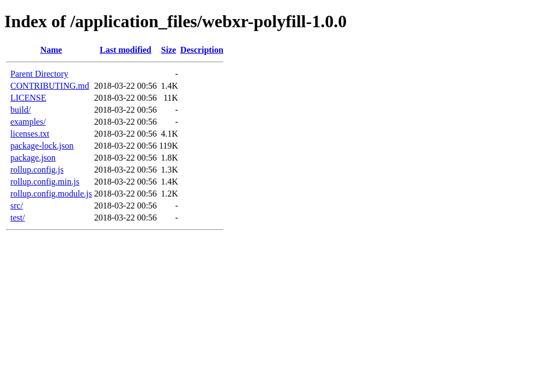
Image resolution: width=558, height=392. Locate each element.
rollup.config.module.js (51, 194)
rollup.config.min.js (45, 182)
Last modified (126, 50)
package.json (33, 158)
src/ (17, 206)
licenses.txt (30, 134)
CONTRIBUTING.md (50, 86)
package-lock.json (42, 146)
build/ (20, 110)
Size (169, 50)
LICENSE (28, 98)
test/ (18, 218)
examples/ (28, 122)
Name (51, 50)
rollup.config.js (37, 170)
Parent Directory (39, 74)
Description (202, 50)
